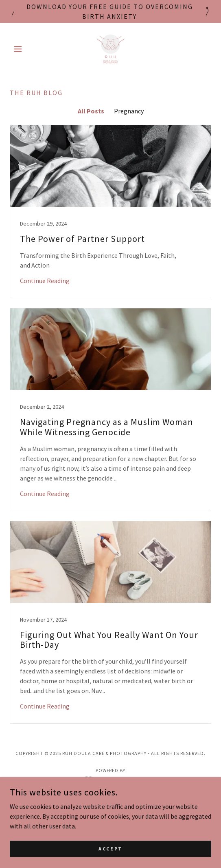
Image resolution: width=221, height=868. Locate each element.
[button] (25, 49)
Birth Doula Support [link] (111, 804)
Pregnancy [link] (129, 111)
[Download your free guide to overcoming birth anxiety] (110, 11)
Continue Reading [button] (45, 281)
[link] (111, 49)
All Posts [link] (91, 111)
